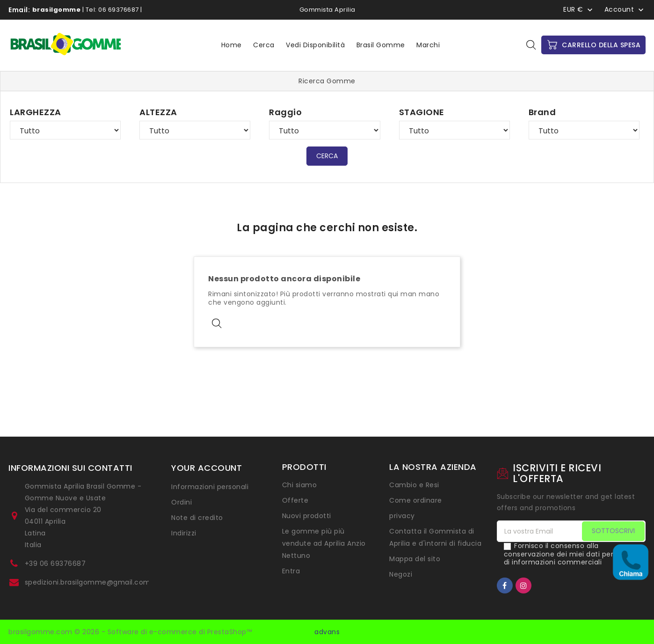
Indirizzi (184, 533)
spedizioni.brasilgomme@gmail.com (88, 582)
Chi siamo (300, 485)
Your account (207, 468)
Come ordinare (416, 500)
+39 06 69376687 (55, 563)
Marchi (428, 45)
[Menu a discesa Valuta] (579, 9)
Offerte (295, 500)
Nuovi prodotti (307, 516)
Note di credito (197, 518)
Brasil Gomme (381, 45)
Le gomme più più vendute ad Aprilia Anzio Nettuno (324, 543)
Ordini (182, 502)
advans (327, 632)
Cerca (264, 45)
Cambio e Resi (414, 485)
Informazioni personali (210, 487)
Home (232, 45)
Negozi (401, 574)
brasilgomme (57, 10)
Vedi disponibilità (315, 45)
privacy (402, 516)
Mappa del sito (415, 559)
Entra (291, 571)
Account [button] (619, 10)
